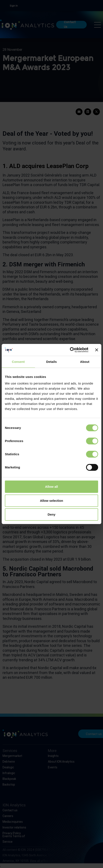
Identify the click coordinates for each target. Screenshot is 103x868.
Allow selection (51, 501)
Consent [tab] (18, 362)
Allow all (52, 487)
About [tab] (85, 362)
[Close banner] (97, 350)
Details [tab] (51, 362)
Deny (52, 514)
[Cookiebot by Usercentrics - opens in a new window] (70, 350)
